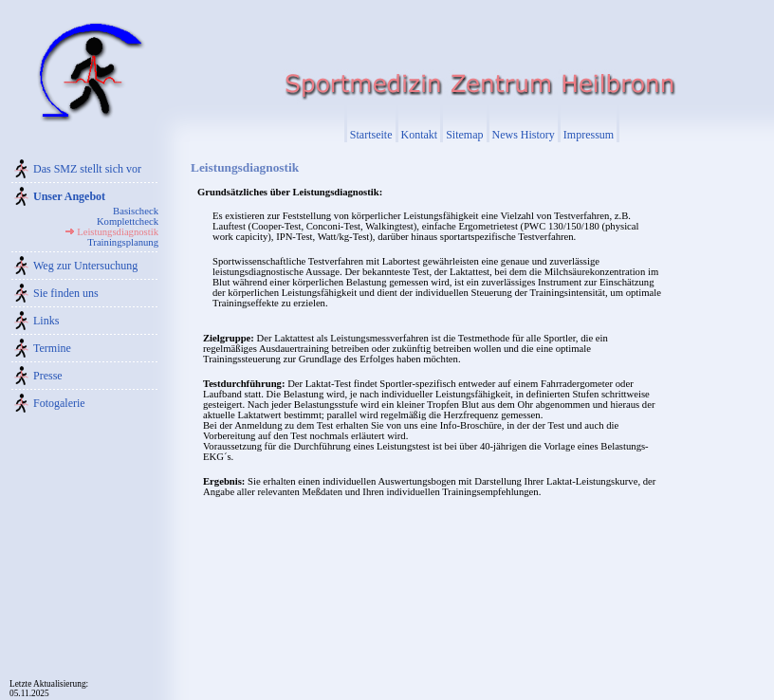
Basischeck (136, 211)
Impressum (589, 135)
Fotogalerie (59, 403)
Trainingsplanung (123, 242)
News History (524, 135)
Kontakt (420, 135)
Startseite (371, 135)
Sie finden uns (66, 293)
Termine (52, 348)
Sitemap (464, 135)
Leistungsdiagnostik (118, 232)
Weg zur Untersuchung (85, 266)
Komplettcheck (128, 221)
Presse (48, 376)
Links (46, 321)
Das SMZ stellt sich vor (87, 169)
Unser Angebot (69, 196)
